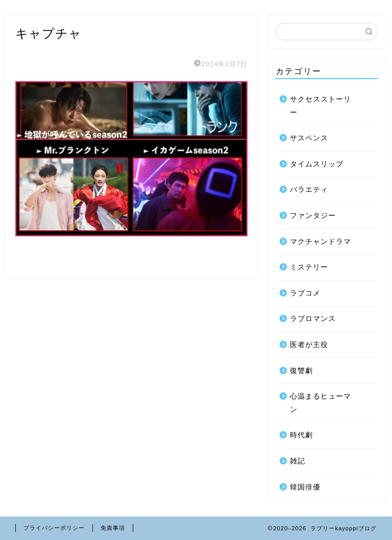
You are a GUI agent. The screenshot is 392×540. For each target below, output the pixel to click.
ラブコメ (305, 293)
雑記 (298, 461)
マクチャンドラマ (321, 242)
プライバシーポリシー (54, 528)
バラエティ (309, 190)
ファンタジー (313, 216)
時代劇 (301, 435)
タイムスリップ (317, 164)
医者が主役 (309, 345)
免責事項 (113, 528)
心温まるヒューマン (321, 403)
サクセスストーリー (321, 106)
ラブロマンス (313, 319)
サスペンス (309, 138)
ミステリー (309, 267)
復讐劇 (301, 371)
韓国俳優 (305, 487)
